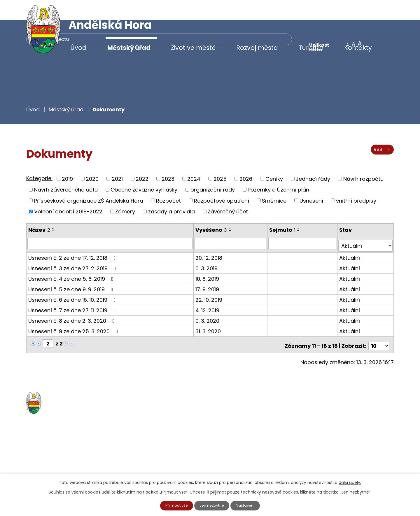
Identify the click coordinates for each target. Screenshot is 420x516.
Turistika (311, 48)
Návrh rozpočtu (363, 158)
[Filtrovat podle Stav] (366, 223)
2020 (92, 158)
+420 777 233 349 (62, 457)
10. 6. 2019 (208, 256)
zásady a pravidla (171, 191)
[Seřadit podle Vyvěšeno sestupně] (231, 210)
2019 (67, 158)
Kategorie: (39, 158)
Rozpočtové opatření (222, 180)
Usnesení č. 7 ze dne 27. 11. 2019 (73, 287)
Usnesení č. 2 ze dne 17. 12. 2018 (73, 235)
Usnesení (311, 180)
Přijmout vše (174, 505)
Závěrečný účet (228, 191)
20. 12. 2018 (210, 235)
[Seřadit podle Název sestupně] (53, 210)
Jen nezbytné (212, 505)
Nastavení (248, 505)
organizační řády (213, 169)
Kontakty (358, 48)
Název (39, 209)
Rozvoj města (257, 48)
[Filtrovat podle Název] (110, 223)
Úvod (78, 48)
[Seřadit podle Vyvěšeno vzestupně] (231, 208)
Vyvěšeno (212, 209)
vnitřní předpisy (356, 180)
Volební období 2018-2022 (68, 191)
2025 (220, 158)
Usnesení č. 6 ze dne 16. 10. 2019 (73, 277)
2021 (117, 158)
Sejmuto (283, 209)
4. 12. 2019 (208, 287)
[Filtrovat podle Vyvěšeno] (231, 223)
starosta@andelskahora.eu (74, 469)
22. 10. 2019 (210, 277)
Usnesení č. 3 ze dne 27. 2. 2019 (73, 245)
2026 (246, 158)
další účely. (350, 482)
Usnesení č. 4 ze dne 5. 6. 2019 (72, 256)
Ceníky (274, 158)
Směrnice (274, 180)
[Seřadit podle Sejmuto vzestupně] (300, 208)
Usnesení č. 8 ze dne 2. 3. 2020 (73, 298)
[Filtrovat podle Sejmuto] (303, 223)
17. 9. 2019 (208, 266)
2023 (168, 158)
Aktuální (350, 235)
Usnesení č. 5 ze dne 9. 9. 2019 (72, 266)
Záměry (125, 191)
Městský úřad (129, 48)
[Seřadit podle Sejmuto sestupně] (300, 210)
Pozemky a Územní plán (278, 169)
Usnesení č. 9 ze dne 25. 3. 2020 (74, 308)
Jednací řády (313, 158)
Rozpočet (168, 180)
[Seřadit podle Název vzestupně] (53, 208)
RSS (381, 132)
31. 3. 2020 (209, 308)
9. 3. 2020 (208, 298)
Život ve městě (193, 48)
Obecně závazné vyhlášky (144, 169)
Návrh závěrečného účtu (66, 169)
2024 (194, 158)
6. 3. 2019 (207, 245)
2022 (142, 158)
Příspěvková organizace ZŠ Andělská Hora (89, 180)
